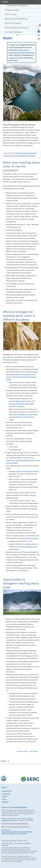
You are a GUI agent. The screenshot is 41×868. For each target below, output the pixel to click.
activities (12, 58)
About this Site (7, 791)
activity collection (12, 360)
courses (20, 58)
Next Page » (34, 751)
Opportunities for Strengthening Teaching (19, 156)
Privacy (4, 799)
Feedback (5, 802)
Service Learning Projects (28, 538)
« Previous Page (22, 751)
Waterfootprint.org (23, 401)
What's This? (5, 845)
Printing (4, 796)
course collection (28, 360)
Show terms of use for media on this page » (16, 827)
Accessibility (6, 794)
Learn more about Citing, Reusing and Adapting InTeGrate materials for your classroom (17, 832)
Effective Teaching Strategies (26, 153)
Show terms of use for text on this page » (15, 823)
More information (6, 830)
